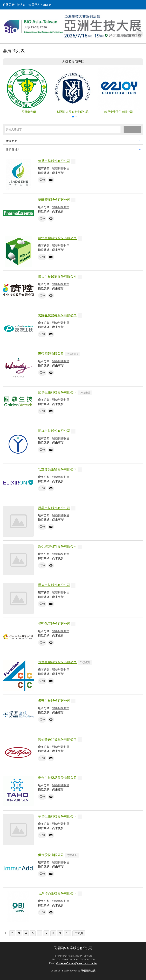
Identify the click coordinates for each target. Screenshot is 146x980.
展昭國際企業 (88, 971)
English (47, 5)
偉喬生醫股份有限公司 (54, 161)
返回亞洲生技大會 (14, 5)
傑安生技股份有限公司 (54, 701)
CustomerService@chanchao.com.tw (77, 963)
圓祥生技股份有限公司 (54, 431)
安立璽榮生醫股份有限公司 (57, 469)
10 (68, 933)
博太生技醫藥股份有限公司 (57, 277)
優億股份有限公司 (51, 855)
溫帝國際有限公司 (51, 354)
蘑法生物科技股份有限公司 (57, 238)
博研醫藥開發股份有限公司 (57, 739)
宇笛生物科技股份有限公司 (57, 816)
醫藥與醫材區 (61, 169)
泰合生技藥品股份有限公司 (57, 778)
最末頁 (79, 933)
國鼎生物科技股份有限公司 (57, 392)
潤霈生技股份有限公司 (54, 508)
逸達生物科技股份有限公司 (57, 662)
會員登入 (34, 5)
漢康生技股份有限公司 (54, 585)
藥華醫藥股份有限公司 (54, 200)
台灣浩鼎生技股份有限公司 (57, 893)
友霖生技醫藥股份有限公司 (57, 315)
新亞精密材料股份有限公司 (57, 546)
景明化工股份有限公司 (54, 624)
